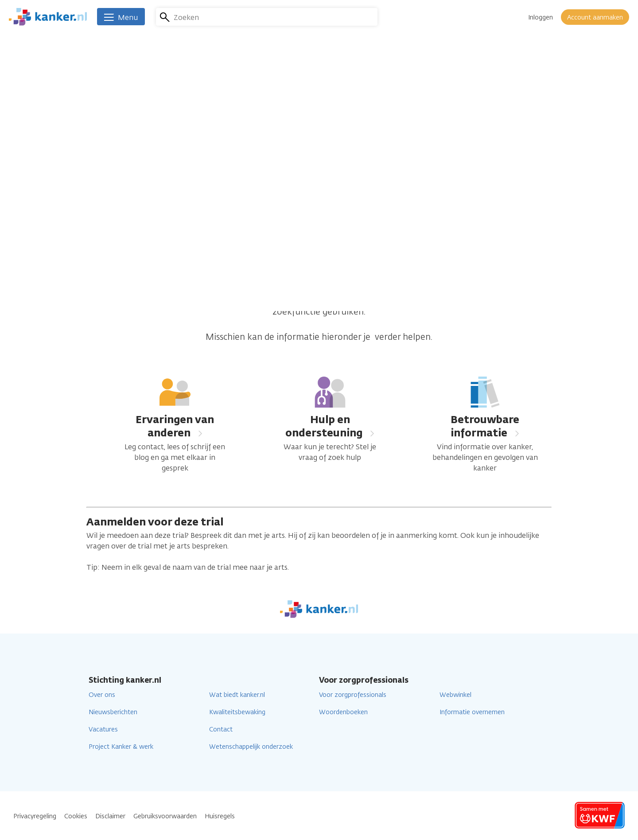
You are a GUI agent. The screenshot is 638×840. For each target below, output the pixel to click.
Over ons (102, 695)
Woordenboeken (343, 712)
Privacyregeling (35, 816)
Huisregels (220, 816)
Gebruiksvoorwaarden (165, 816)
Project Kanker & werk (121, 747)
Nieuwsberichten (113, 712)
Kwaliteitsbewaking (237, 712)
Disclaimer (110, 816)
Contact (221, 729)
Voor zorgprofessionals (353, 695)
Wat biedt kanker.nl (237, 695)
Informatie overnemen (472, 712)
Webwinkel (455, 695)
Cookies (76, 816)
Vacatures (103, 729)
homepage (434, 298)
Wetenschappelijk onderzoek (251, 747)
